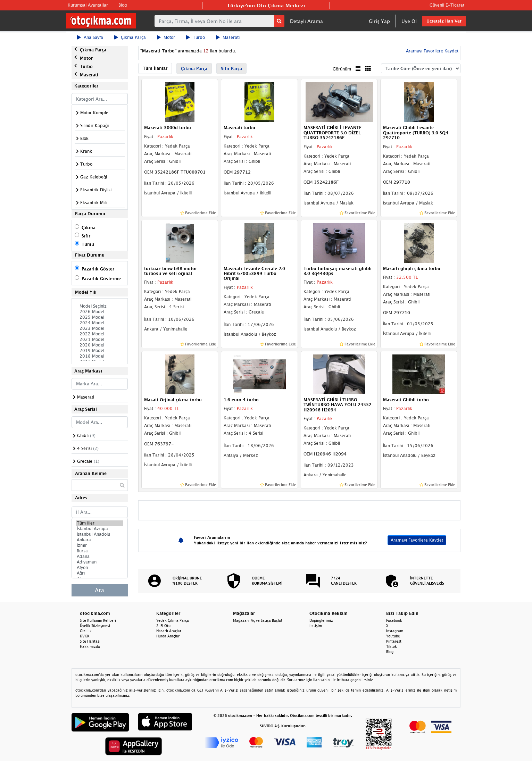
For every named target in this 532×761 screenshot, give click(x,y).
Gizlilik (86, 631)
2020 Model (100, 345)
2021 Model (100, 340)
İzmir (100, 545)
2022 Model (100, 334)
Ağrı (100, 573)
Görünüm (342, 69)
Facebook (394, 620)
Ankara (100, 540)
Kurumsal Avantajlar (88, 5)
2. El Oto (163, 626)
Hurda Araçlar (168, 636)
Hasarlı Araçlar (169, 631)
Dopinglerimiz (321, 620)
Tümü (88, 244)
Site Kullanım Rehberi (98, 620)
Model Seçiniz (100, 306)
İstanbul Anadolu (100, 534)
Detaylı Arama (306, 21)
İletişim (316, 626)
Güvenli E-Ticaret (447, 5)
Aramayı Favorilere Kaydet (431, 51)
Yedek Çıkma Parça (173, 620)
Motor (166, 37)
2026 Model (100, 312)
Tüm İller (100, 523)
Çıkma (89, 228)
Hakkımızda (90, 646)
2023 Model (100, 328)
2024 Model (100, 323)
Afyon (100, 568)
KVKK (85, 636)
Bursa (100, 551)
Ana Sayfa (90, 37)
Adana (100, 557)
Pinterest (394, 641)
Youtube (393, 636)
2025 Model (100, 317)
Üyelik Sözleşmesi (95, 626)
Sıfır (86, 236)
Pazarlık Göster (98, 269)
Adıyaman (100, 562)
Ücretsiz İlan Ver (444, 21)
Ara (99, 590)
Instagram (395, 631)
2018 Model (100, 356)
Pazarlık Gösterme (101, 279)
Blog (123, 5)
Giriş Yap (379, 21)
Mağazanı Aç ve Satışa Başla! (257, 620)
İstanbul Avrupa (100, 529)
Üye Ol (409, 21)
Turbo (196, 37)
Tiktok (392, 646)
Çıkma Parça (130, 37)
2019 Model (100, 351)
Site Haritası (90, 641)
